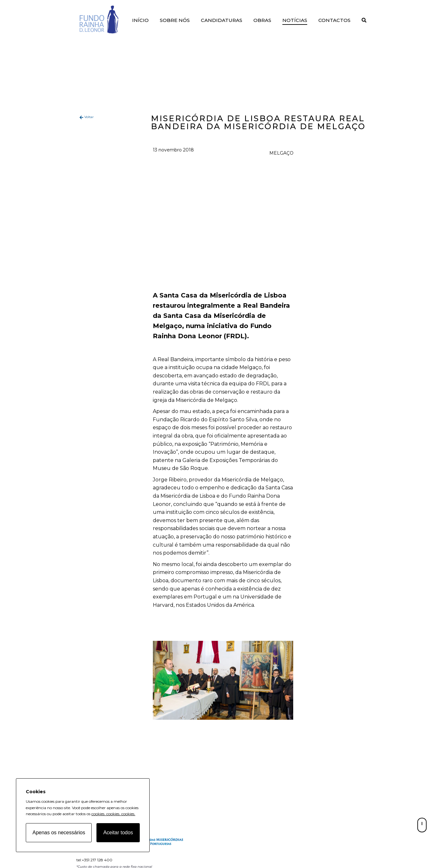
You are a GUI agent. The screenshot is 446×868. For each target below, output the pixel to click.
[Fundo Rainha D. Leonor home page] (153, 846)
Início (140, 20)
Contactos (334, 20)
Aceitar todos (118, 833)
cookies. (98, 814)
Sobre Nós (175, 20)
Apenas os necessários (59, 833)
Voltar (89, 117)
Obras (262, 20)
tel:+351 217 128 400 (94, 860)
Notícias (295, 20)
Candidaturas (222, 20)
